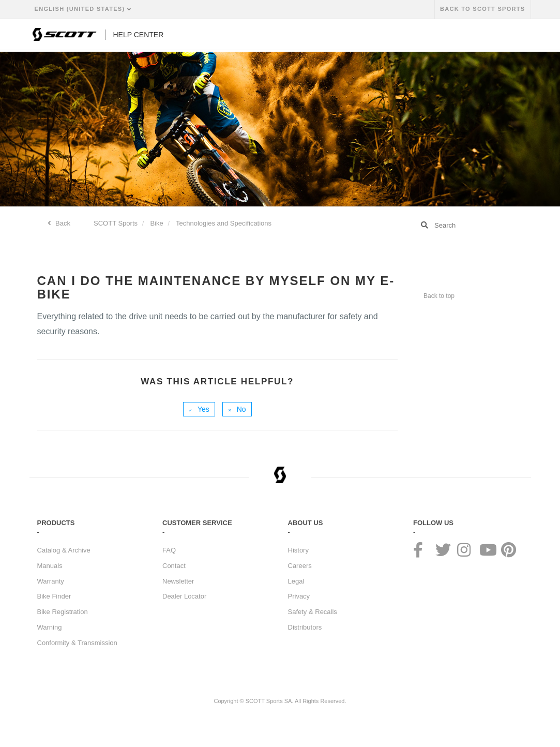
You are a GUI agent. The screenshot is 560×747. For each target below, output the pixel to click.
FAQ (169, 550)
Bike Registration (63, 612)
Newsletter (178, 581)
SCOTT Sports (116, 223)
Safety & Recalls (313, 612)
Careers (300, 566)
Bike (157, 223)
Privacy (299, 596)
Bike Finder (54, 596)
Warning (50, 627)
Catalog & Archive (64, 550)
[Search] (468, 225)
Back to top (439, 296)
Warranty (51, 581)
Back (62, 223)
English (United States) (81, 9)
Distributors (305, 627)
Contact (174, 566)
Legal (296, 581)
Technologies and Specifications (224, 223)
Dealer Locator (184, 596)
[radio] (199, 409)
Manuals (50, 566)
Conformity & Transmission (77, 643)
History (298, 550)
